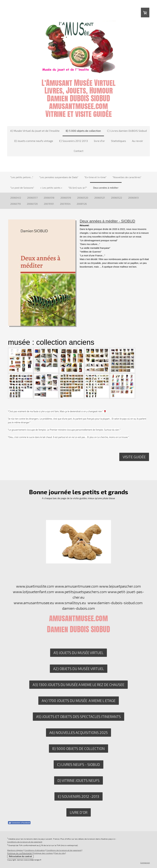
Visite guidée (134, 457)
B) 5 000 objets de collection (83, 131)
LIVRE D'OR (79, 812)
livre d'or (99, 141)
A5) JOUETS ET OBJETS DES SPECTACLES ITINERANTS (78, 716)
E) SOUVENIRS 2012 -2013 (78, 796)
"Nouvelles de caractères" (127, 177)
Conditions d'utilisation (35, 850)
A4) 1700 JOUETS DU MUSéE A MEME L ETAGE (79, 701)
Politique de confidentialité (19, 853)
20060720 (32, 204)
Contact (79, 151)
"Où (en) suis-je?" (78, 188)
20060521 (100, 198)
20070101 (49, 204)
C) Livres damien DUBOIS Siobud (127, 131)
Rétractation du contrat (20, 856)
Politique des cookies (43, 853)
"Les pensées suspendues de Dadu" (59, 177)
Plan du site (60, 853)
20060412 (16, 198)
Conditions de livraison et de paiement (25, 842)
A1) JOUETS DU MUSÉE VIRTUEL (78, 653)
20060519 (66, 198)
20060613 (133, 198)
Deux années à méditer (106, 188)
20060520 (83, 198)
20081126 (82, 204)
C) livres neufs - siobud (78, 764)
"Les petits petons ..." (22, 177)
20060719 (15, 204)
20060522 (117, 198)
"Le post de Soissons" (22, 188)
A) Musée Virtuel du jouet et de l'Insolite (35, 131)
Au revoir (138, 141)
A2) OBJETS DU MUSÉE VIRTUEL (79, 669)
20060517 (32, 198)
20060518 (49, 198)
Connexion (145, 863)
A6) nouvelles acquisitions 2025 (78, 732)
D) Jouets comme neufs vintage (34, 141)
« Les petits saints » (51, 188)
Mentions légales (15, 850)
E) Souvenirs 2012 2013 (74, 141)
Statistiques (118, 141)
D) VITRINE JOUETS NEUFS (78, 780)
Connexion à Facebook (19, 823)
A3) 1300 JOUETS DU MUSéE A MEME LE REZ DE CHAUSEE (78, 685)
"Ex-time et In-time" (95, 177)
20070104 (65, 204)
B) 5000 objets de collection (78, 748)
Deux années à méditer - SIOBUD (107, 221)
